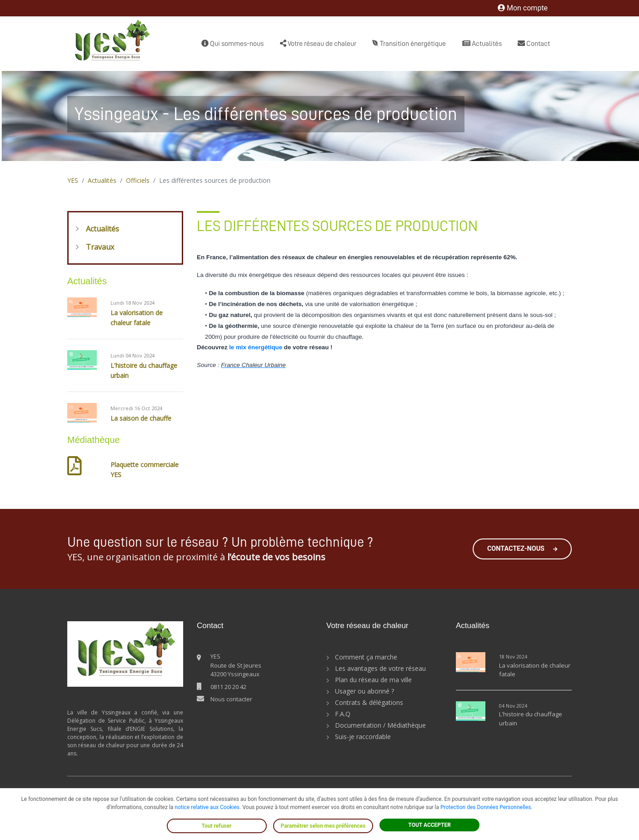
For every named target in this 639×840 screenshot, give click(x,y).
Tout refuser (217, 826)
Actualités (482, 43)
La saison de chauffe (141, 418)
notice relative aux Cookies (207, 807)
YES (73, 180)
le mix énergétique (256, 347)
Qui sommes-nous (232, 43)
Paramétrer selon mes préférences (323, 826)
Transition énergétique (409, 43)
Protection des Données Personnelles (486, 807)
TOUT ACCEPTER (429, 825)
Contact (534, 43)
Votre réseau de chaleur (318, 43)
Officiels (138, 180)
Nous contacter (231, 699)
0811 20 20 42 (228, 687)
